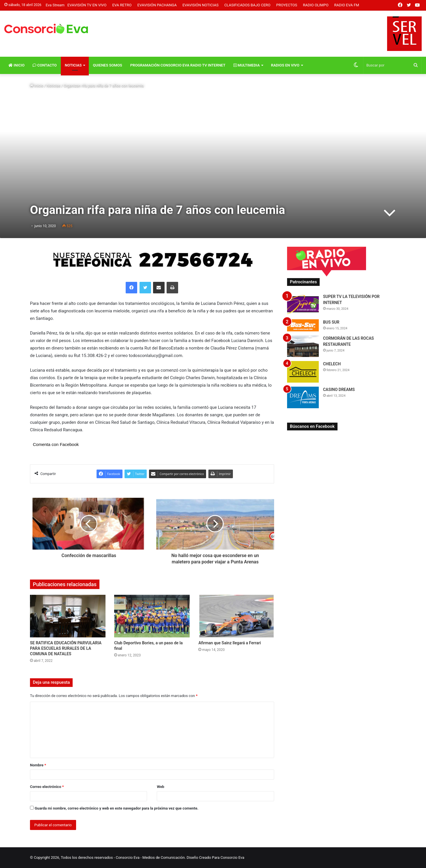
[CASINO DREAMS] (303, 397)
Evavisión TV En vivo (87, 5)
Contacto (45, 65)
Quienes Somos (107, 65)
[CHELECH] (303, 372)
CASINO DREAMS (339, 390)
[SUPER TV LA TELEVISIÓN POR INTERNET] (303, 304)
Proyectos (287, 5)
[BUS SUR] (303, 325)
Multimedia (247, 65)
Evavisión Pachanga (157, 5)
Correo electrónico (47, 787)
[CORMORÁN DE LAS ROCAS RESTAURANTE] (303, 346)
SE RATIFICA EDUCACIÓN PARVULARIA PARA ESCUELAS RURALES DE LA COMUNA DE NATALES (66, 648)
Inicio (16, 65)
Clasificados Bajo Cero (247, 5)
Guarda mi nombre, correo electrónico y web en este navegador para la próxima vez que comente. (116, 808)
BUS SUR (331, 322)
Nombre (38, 765)
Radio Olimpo (316, 5)
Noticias (73, 65)
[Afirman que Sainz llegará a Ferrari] (236, 616)
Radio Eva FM (347, 5)
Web (161, 787)
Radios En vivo (285, 65)
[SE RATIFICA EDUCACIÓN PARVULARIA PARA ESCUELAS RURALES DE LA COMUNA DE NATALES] (68, 616)
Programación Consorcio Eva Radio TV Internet (178, 65)
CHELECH (332, 364)
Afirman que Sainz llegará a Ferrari (230, 643)
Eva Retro (122, 5)
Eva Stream (55, 5)
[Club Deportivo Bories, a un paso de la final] (152, 616)
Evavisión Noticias (200, 5)
